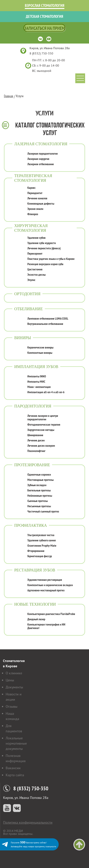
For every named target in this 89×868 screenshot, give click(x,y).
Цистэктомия (35, 269)
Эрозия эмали (35, 209)
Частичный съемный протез (43, 511)
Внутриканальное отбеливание (45, 324)
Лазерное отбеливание (41, 164)
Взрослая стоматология (45, 5)
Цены (10, 680)
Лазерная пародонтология (43, 153)
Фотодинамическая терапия (44, 424)
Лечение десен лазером (41, 446)
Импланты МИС (36, 381)
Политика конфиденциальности (28, 822)
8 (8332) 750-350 (41, 53)
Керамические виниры (40, 347)
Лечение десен (36, 440)
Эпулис (31, 280)
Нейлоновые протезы (40, 495)
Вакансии (13, 768)
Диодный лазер (36, 619)
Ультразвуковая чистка (41, 535)
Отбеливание (29, 309)
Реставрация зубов (35, 570)
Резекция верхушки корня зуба (45, 264)
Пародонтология (33, 406)
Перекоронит (35, 253)
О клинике (14, 673)
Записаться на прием (45, 28)
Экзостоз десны (36, 274)
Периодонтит (35, 193)
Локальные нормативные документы (16, 743)
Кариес (31, 188)
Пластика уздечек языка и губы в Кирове (51, 259)
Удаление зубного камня (42, 540)
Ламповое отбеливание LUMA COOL (48, 318)
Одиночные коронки (39, 474)
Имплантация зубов (36, 367)
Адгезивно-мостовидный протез (46, 590)
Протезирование (32, 465)
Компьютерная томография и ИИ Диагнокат (46, 626)
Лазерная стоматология (41, 144)
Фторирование (36, 551)
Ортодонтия (27, 294)
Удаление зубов (36, 238)
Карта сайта (15, 775)
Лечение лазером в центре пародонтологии (43, 417)
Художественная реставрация (45, 580)
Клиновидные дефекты (41, 203)
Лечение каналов (37, 198)
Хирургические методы (41, 430)
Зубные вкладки (37, 485)
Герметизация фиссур (40, 556)
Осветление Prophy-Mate (42, 545)
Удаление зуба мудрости (42, 243)
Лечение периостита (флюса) (44, 248)
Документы (14, 687)
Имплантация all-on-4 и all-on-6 (46, 392)
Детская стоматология (44, 16)
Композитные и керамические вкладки (50, 585)
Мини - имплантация (39, 387)
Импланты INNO (37, 376)
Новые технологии (35, 604)
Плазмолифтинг (36, 451)
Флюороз (33, 214)
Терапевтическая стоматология (33, 178)
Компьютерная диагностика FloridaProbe (51, 614)
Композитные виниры (40, 353)
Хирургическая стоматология (31, 228)
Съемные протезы (38, 501)
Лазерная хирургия (38, 159)
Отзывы (12, 706)
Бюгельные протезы (39, 490)
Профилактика (31, 525)
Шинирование (35, 435)
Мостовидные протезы (40, 480)
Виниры (23, 338)
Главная (9, 96)
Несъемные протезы (39, 506)
